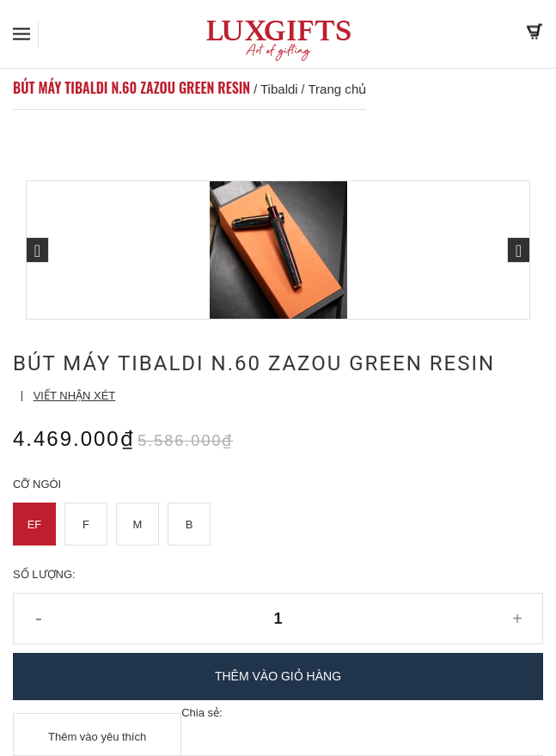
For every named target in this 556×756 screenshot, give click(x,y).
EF (35, 524)
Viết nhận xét (75, 396)
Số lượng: (44, 574)
